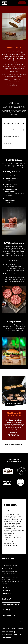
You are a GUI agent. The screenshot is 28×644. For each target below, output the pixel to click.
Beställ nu (22, 3)
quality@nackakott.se (8, 580)
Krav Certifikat (9, 615)
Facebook (6, 590)
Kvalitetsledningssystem (12, 621)
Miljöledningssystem (11, 604)
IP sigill (7, 610)
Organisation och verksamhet (13, 635)
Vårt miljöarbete (9, 632)
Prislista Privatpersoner (14, 444)
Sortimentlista (8, 638)
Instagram (7, 593)
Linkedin (6, 588)
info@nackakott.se (16, 60)
